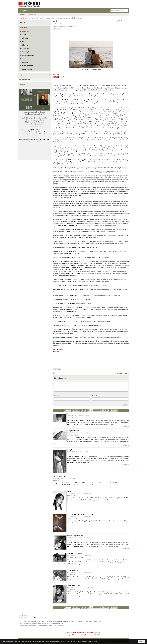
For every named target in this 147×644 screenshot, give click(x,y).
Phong (69, 491)
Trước (121, 21)
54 (85, 410)
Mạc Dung (57, 29)
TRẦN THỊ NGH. (72, 519)
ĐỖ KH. (70, 454)
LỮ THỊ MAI (71, 590)
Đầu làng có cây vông (74, 585)
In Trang (54, 373)
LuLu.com (46, 130)
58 (98, 410)
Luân (69, 414)
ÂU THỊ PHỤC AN (25, 79)
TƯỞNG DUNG (57, 481)
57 (94, 410)
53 (82, 410)
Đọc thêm (125, 426)
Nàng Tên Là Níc (73, 450)
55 (88, 410)
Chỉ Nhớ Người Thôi (59, 476)
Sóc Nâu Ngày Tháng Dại (75, 536)
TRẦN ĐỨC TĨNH (73, 435)
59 (101, 410)
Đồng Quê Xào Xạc (73, 431)
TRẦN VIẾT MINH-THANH (75, 558)
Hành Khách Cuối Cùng (75, 553)
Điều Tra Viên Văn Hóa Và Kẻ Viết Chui (80, 514)
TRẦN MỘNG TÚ (73, 575)
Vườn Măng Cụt (73, 570)
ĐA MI (69, 540)
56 (91, 410)
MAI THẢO (71, 418)
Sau (126, 21)
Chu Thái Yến (71, 496)
